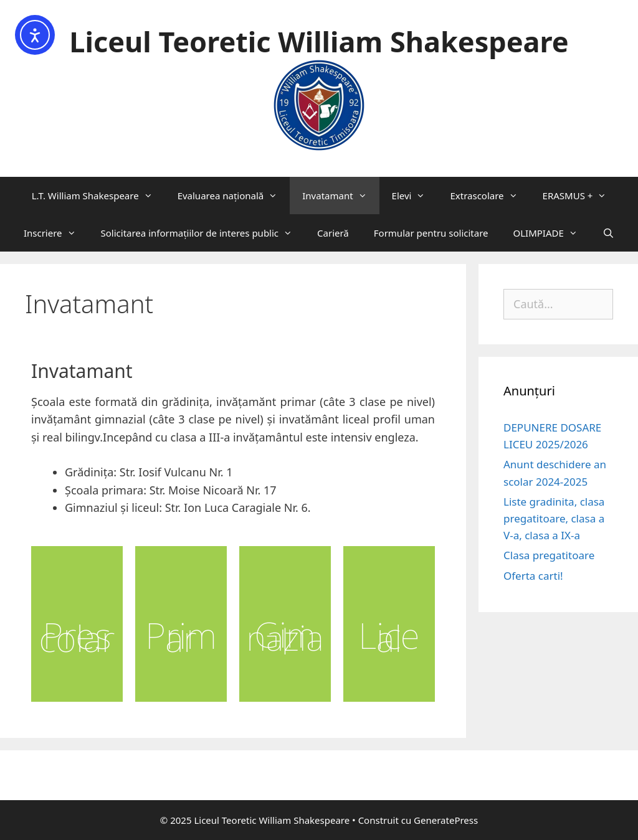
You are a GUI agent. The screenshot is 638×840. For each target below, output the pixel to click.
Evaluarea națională (234, 196)
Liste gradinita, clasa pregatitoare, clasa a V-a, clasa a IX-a (554, 518)
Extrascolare (490, 196)
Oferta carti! (533, 576)
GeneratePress (446, 820)
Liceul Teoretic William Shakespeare (319, 41)
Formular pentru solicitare (431, 233)
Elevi (415, 196)
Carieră (333, 233)
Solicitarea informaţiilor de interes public (203, 233)
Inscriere (56, 233)
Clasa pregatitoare (549, 555)
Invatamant (340, 196)
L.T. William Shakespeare (98, 196)
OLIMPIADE (552, 233)
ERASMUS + (581, 196)
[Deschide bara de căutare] (608, 233)
